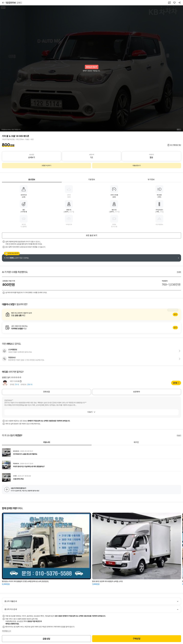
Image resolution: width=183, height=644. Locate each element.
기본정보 (92, 180)
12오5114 (14, 3)
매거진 (136, 442)
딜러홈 (175, 383)
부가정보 (151, 180)
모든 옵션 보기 (92, 235)
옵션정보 (32, 180)
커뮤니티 (47, 442)
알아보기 (91, 314)
